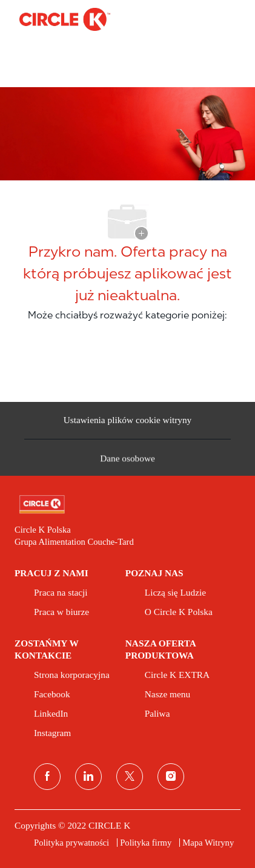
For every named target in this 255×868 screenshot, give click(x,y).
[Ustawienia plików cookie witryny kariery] (128, 420)
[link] (127, 505)
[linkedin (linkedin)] (88, 777)
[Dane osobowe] (127, 462)
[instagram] (171, 777)
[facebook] (47, 777)
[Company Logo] (65, 19)
